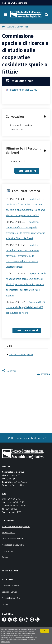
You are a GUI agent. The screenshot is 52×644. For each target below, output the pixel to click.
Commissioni (23, 27)
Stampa (45, 374)
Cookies (6, 557)
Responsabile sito (10, 586)
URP (4, 493)
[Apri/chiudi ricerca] (46, 15)
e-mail (12, 512)
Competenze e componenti (21, 354)
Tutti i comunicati (25, 330)
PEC (19, 512)
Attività (11, 27)
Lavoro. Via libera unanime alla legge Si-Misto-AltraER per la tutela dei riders (25, 307)
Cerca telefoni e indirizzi (13, 485)
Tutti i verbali (25, 171)
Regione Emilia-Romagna (15, 3)
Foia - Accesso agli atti (13, 539)
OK (45, 631)
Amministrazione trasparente (16, 526)
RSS (18, 598)
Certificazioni (10, 571)
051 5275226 (20, 482)
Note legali (7, 545)
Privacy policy (5, 642)
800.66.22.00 (23, 505)
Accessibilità (8, 598)
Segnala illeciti (9, 532)
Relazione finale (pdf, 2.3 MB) (22, 90)
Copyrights (19, 545)
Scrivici (14, 592)
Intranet (6, 604)
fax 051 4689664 (10, 509)
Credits (5, 592)
